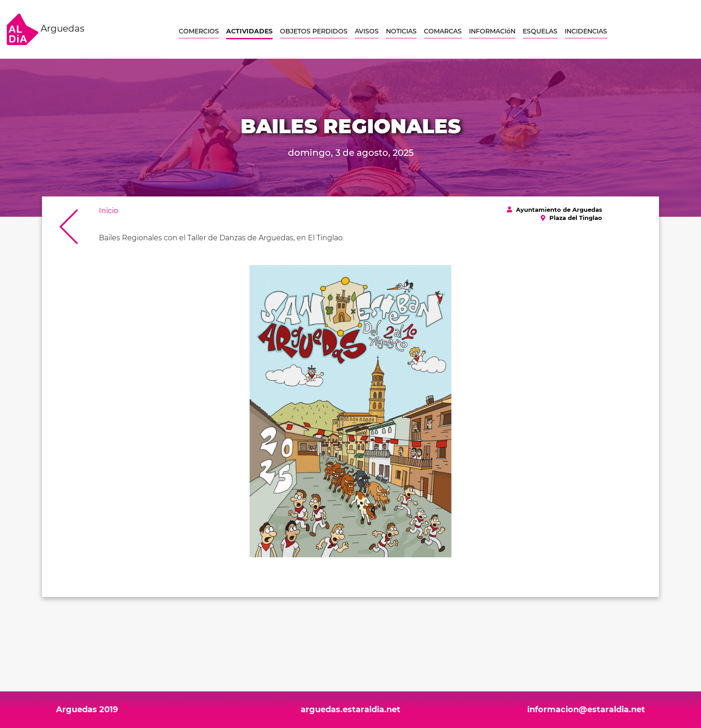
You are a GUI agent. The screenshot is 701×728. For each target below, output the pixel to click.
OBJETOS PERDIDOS (314, 31)
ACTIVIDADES (249, 31)
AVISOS (367, 31)
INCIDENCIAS (586, 31)
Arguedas (46, 29)
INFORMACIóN (492, 31)
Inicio (109, 211)
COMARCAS (443, 31)
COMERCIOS (199, 31)
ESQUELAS (540, 31)
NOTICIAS (401, 31)
